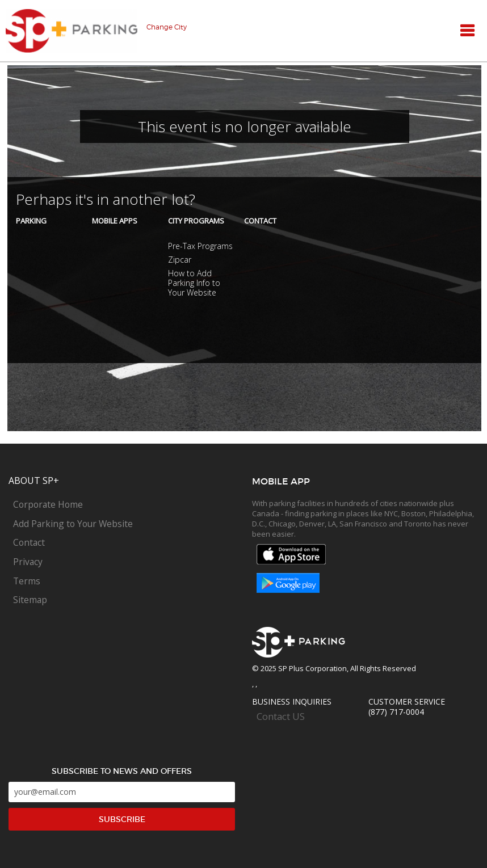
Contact (260, 221)
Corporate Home (48, 504)
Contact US (281, 717)
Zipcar (180, 260)
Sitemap (30, 600)
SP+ (72, 31)
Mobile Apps (115, 221)
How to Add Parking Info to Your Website (194, 283)
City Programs (196, 221)
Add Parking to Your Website (73, 524)
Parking (31, 221)
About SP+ (34, 481)
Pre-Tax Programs (200, 246)
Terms (27, 581)
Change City (167, 27)
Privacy (28, 562)
